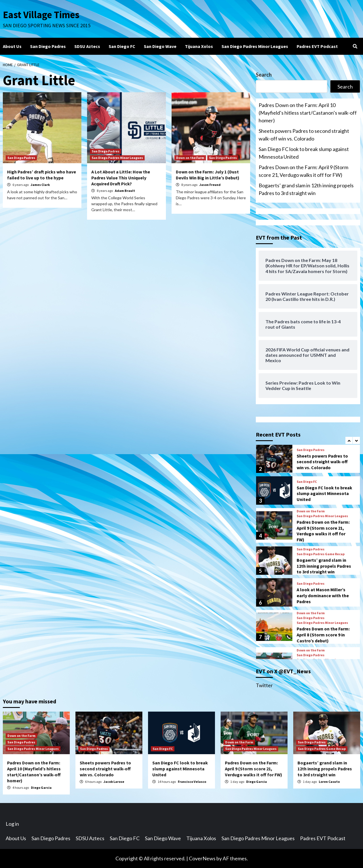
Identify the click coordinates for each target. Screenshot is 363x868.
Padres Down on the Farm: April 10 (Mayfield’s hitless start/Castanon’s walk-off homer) (308, 113)
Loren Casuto (329, 782)
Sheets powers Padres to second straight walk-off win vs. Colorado (304, 135)
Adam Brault (125, 191)
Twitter (264, 685)
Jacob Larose (114, 782)
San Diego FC (122, 46)
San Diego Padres (48, 46)
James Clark (40, 185)
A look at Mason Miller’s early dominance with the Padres (323, 596)
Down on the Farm (190, 158)
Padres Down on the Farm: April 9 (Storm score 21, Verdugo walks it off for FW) (303, 171)
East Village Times (41, 15)
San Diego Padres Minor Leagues (255, 46)
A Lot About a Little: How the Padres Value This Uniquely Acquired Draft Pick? (121, 178)
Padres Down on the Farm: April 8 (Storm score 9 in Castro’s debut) (323, 635)
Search (264, 75)
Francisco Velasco (192, 782)
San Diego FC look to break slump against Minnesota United (304, 153)
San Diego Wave (160, 46)
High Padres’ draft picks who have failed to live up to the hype (42, 175)
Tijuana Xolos (199, 46)
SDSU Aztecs (87, 46)
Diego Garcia (41, 788)
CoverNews (202, 858)
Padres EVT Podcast (317, 46)
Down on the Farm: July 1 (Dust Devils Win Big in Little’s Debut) (208, 175)
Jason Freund (210, 185)
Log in (12, 824)
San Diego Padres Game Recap (321, 554)
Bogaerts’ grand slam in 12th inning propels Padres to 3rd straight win (306, 189)
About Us (12, 46)
